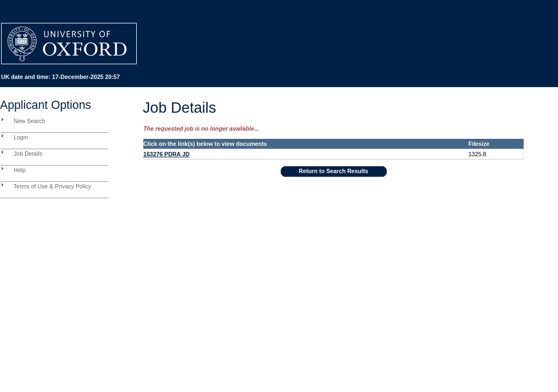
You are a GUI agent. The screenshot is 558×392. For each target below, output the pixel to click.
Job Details (28, 154)
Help (20, 170)
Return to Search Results (333, 171)
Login (21, 137)
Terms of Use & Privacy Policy (52, 186)
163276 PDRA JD (166, 154)
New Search (29, 121)
